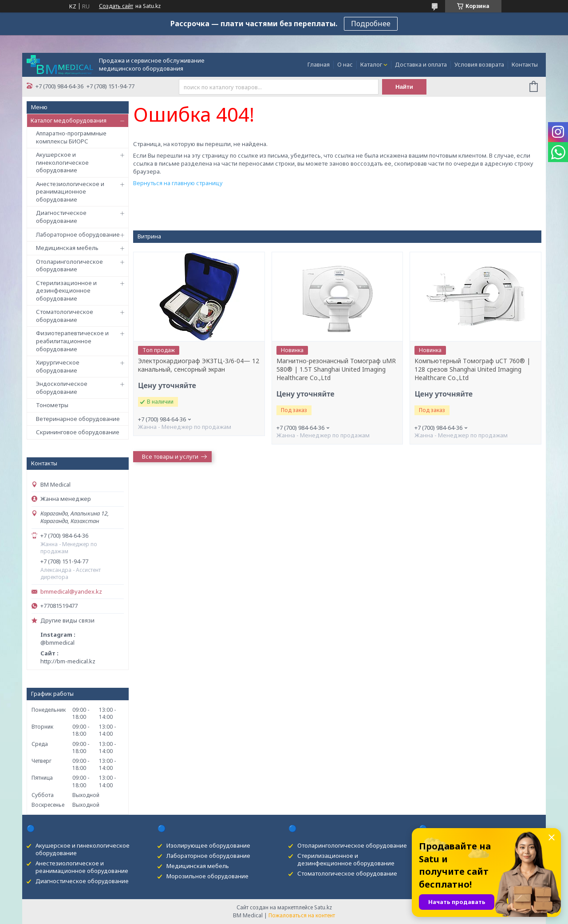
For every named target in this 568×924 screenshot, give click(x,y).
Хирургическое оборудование (58, 366)
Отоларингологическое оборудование (69, 266)
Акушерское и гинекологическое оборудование (62, 162)
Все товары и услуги (170, 456)
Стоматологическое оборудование (65, 316)
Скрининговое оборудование (78, 432)
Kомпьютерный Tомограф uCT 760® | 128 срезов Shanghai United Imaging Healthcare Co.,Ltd (472, 369)
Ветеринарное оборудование (78, 419)
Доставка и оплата (421, 64)
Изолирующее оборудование (208, 845)
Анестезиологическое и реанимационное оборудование (70, 192)
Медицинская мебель (67, 248)
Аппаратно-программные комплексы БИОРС (71, 137)
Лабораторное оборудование (78, 234)
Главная (319, 64)
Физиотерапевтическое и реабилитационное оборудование (72, 341)
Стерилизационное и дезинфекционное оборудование (66, 291)
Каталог (371, 64)
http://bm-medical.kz (68, 661)
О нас (345, 64)
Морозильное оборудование (207, 876)
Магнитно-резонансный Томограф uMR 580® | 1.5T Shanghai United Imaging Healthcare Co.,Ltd (336, 369)
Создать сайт (116, 6)
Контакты (525, 64)
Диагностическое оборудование (61, 217)
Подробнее (371, 24)
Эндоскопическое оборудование (62, 388)
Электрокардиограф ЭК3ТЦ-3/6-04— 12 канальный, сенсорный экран (199, 365)
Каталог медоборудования (69, 120)
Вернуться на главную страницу (178, 183)
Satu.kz (323, 907)
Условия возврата (479, 64)
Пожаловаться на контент (302, 915)
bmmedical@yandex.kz (71, 592)
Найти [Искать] (404, 87)
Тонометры (52, 405)
